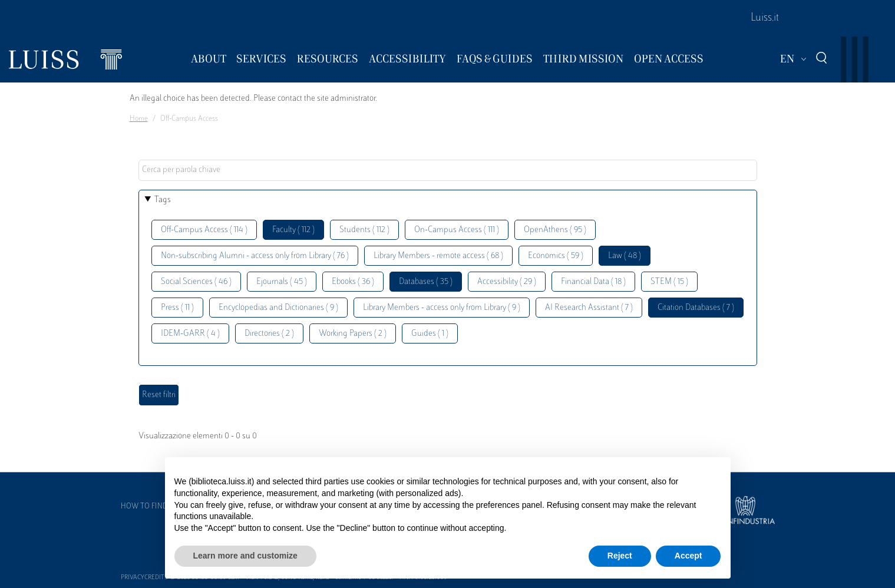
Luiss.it (765, 18)
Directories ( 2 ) (269, 334)
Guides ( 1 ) (430, 334)
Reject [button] (620, 556)
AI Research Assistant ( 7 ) (589, 308)
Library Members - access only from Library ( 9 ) (442, 308)
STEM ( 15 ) (669, 282)
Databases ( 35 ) (426, 282)
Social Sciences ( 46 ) (196, 282)
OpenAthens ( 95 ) (555, 230)
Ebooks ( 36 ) (353, 282)
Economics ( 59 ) (556, 256)
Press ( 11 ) (177, 308)
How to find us (150, 507)
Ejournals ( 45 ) (282, 282)
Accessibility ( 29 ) (507, 282)
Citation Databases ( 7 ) (696, 308)
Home (139, 119)
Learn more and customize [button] (245, 556)
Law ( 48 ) (625, 256)
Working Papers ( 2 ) (353, 334)
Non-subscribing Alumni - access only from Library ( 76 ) (255, 256)
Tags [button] (163, 200)
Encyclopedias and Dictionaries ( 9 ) (278, 308)
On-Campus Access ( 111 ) (457, 230)
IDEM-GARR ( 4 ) (190, 334)
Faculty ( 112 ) (293, 230)
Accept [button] (688, 556)
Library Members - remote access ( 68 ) (438, 256)
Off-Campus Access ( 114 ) (204, 230)
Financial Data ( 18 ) (593, 282)
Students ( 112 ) (364, 230)
